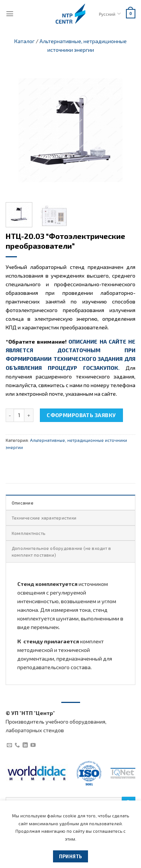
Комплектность (28, 533)
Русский (110, 14)
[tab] (70, 502)
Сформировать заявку (81, 415)
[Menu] (10, 14)
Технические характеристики (44, 518)
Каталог (24, 41)
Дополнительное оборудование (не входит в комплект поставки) (61, 551)
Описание (23, 503)
